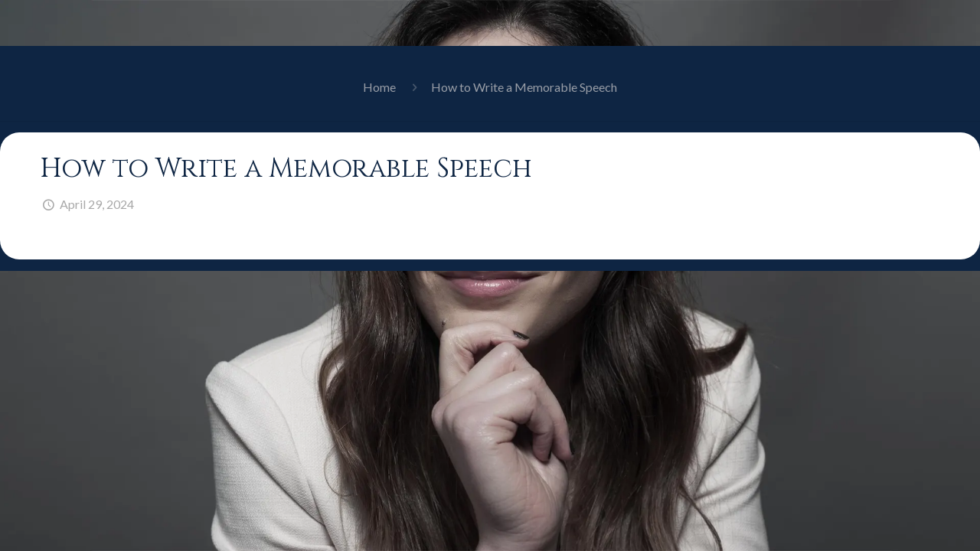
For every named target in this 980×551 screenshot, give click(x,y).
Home (379, 87)
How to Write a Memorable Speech (524, 87)
